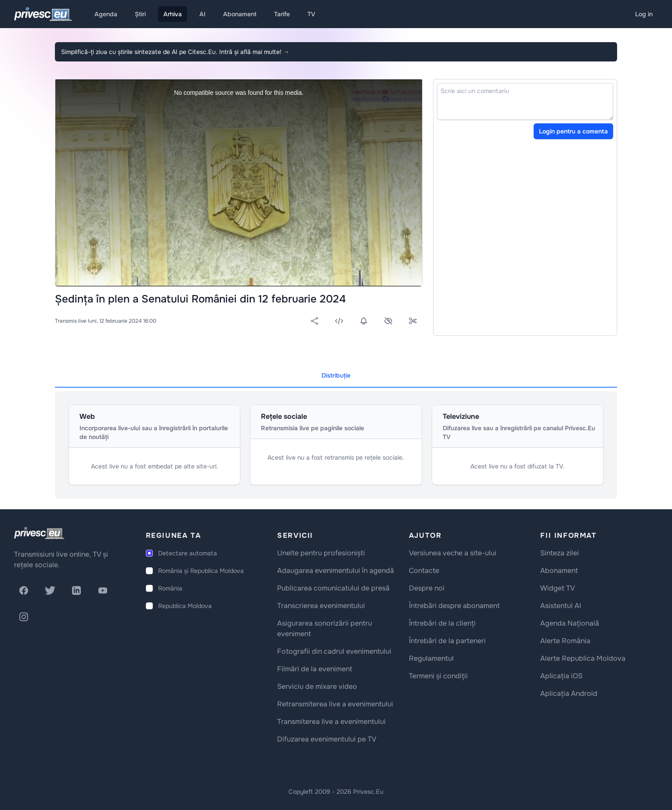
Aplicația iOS (561, 676)
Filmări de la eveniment (315, 669)
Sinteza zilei (560, 553)
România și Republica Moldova (201, 571)
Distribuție (336, 375)
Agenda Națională (570, 623)
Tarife (282, 14)
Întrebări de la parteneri (447, 641)
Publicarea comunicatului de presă (333, 588)
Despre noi (427, 588)
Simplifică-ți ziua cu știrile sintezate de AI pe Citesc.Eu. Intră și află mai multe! (175, 52)
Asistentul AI (561, 606)
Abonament (240, 14)
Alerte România (565, 641)
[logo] (39, 533)
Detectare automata (188, 553)
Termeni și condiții (438, 676)
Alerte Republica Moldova (583, 658)
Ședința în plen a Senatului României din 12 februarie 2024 (200, 299)
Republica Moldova (185, 606)
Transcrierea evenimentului (321, 606)
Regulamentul (431, 658)
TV (311, 14)
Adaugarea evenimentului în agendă (336, 571)
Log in (644, 14)
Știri (140, 14)
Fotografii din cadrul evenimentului (334, 651)
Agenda (106, 14)
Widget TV (558, 588)
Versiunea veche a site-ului (453, 553)
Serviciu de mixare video (317, 686)
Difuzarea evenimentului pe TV (327, 739)
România (170, 588)
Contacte (424, 571)
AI (202, 14)
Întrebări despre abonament (454, 606)
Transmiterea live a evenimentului (331, 722)
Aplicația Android (569, 693)
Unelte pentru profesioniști (321, 553)
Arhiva (173, 14)
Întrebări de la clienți (442, 623)
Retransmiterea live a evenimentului (335, 704)
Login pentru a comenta (573, 131)
